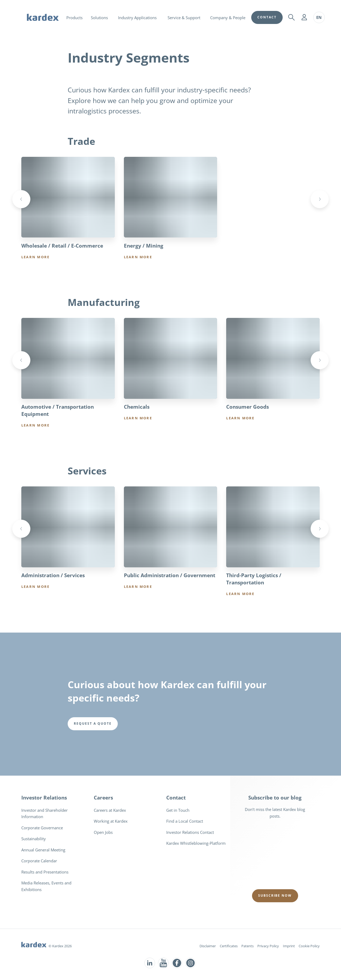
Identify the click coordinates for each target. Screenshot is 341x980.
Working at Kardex (111, 822)
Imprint (289, 946)
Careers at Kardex (110, 810)
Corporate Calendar (39, 861)
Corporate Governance (42, 828)
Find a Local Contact (185, 822)
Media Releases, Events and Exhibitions (46, 887)
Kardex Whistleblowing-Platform (196, 844)
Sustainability (34, 839)
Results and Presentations (45, 872)
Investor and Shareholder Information (44, 814)
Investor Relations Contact (190, 833)
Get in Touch (178, 810)
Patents (247, 946)
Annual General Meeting (43, 850)
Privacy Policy (268, 946)
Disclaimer (208, 946)
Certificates (229, 946)
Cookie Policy (309, 946)
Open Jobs (103, 833)
